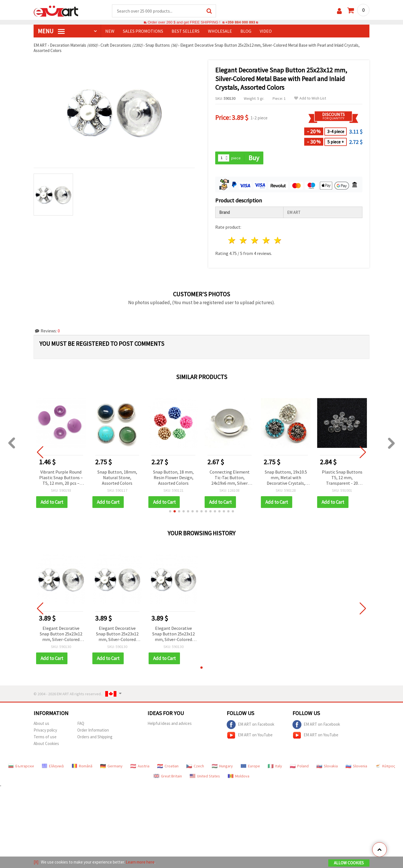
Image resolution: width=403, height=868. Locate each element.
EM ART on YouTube (250, 735)
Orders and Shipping (95, 737)
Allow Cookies (349, 863)
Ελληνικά (53, 766)
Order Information (93, 730)
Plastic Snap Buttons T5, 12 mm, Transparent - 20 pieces (342, 478)
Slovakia (327, 766)
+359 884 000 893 (240, 22)
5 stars (278, 240)
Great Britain (168, 776)
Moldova (239, 776)
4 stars (266, 240)
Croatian (168, 766)
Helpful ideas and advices (170, 723)
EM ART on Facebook (250, 725)
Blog (246, 31)
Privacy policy (45, 730)
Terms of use (45, 737)
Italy (275, 766)
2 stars (244, 240)
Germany (111, 766)
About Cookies (46, 743)
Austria (140, 766)
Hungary (222, 766)
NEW (110, 31)
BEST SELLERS (186, 31)
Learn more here (140, 862)
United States (205, 776)
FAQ (81, 723)
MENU (51, 31)
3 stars (255, 240)
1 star (232, 240)
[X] (36, 862)
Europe (250, 766)
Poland (299, 766)
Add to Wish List (310, 98)
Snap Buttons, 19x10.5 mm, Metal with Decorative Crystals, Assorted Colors (286, 478)
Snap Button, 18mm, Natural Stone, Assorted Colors (117, 477)
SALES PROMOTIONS (143, 31)
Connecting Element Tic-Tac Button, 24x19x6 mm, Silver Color (230, 478)
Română (82, 766)
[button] (170, 511)
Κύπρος (385, 766)
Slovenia (356, 766)
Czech (195, 766)
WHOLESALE (220, 31)
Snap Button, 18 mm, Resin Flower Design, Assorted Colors (173, 477)
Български (21, 766)
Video (266, 31)
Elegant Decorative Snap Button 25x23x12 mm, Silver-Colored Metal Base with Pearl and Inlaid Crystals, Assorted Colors (61, 634)
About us (41, 723)
